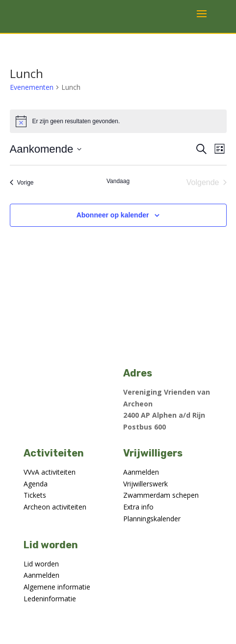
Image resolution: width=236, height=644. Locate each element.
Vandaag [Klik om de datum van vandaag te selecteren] (118, 181)
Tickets (35, 495)
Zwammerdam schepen (161, 495)
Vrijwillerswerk (145, 484)
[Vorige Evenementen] (22, 183)
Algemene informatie (57, 587)
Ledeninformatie (50, 599)
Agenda (36, 484)
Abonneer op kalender (113, 215)
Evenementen (32, 87)
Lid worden (41, 564)
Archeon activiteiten (55, 507)
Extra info (138, 507)
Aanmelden (141, 472)
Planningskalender (152, 519)
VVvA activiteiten (50, 472)
